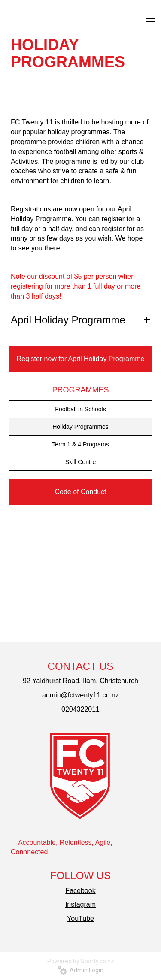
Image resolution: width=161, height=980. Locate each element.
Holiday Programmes (80, 427)
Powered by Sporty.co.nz (81, 961)
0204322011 (80, 709)
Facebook (80, 891)
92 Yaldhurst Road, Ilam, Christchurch (80, 681)
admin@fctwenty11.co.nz (80, 695)
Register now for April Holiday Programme (81, 359)
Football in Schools (80, 409)
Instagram (80, 904)
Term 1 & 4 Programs (80, 444)
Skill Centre (81, 462)
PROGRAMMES (80, 390)
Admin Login (80, 970)
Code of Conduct (80, 492)
